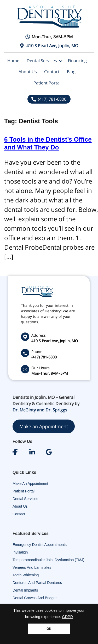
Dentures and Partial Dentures (37, 583)
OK (49, 629)
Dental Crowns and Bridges (35, 598)
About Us (28, 72)
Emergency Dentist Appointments (40, 545)
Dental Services (42, 61)
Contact (52, 72)
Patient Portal (47, 83)
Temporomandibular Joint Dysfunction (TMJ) (48, 560)
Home (13, 61)
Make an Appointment (44, 426)
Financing (77, 61)
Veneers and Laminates (32, 567)
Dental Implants (25, 590)
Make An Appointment (30, 484)
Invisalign (20, 552)
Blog (71, 72)
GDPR (67, 617)
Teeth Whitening (26, 575)
